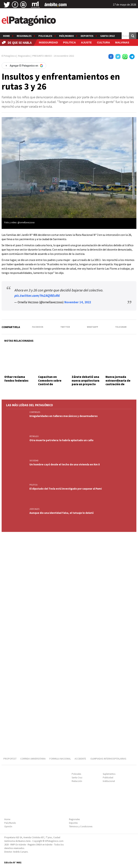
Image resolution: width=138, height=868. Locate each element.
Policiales (45, 36)
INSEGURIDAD (48, 42)
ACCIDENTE (81, 759)
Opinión (8, 826)
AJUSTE (86, 42)
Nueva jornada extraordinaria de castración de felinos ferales (118, 382)
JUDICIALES (34, 509)
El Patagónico (9, 56)
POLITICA (69, 42)
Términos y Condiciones (81, 826)
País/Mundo (66, 36)
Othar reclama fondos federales (16, 379)
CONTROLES (35, 412)
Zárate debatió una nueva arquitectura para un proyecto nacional (86, 382)
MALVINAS (122, 42)
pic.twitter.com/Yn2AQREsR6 (37, 295)
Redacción (77, 781)
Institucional (109, 781)
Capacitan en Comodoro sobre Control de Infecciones (50, 382)
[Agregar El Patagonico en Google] (24, 66)
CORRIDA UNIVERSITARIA (33, 759)
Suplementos (109, 774)
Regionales (24, 36)
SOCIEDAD (34, 461)
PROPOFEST (10, 759)
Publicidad (108, 778)
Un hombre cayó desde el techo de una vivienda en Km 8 (65, 464)
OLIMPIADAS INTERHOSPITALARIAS (108, 759)
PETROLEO (34, 436)
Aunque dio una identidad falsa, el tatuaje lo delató (62, 513)
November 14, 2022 (78, 302)
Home (6, 36)
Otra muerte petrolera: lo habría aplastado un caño (61, 440)
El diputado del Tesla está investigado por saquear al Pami (66, 489)
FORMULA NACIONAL (60, 759)
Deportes (87, 36)
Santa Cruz (108, 36)
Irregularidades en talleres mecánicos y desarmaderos (64, 416)
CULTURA (103, 42)
